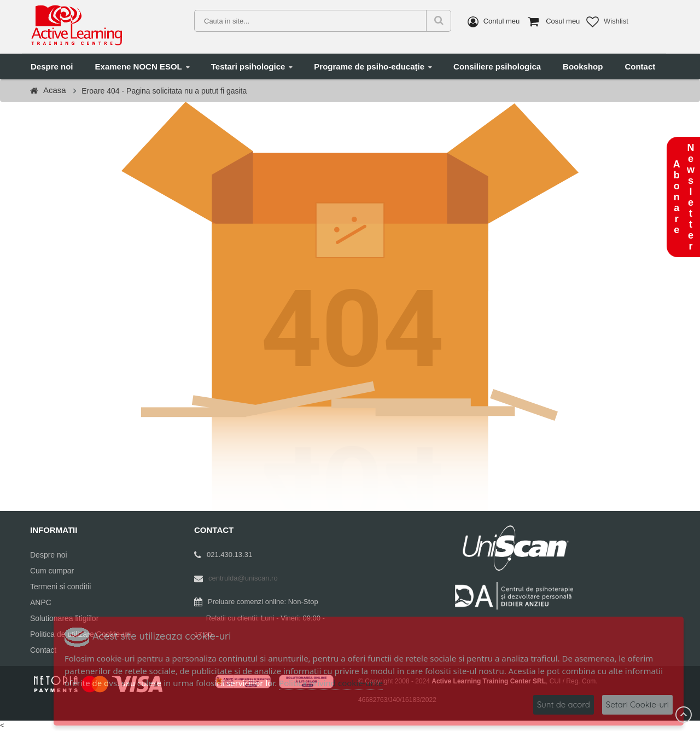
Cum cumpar (52, 571)
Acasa (55, 90)
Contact (640, 66)
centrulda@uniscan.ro (243, 578)
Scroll (684, 715)
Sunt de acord (564, 704)
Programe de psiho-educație (369, 66)
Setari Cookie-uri (637, 704)
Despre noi (52, 66)
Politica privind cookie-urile (331, 683)
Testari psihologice (248, 66)
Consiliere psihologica (497, 66)
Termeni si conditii (60, 587)
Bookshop (583, 66)
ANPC (41, 602)
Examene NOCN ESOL (139, 66)
